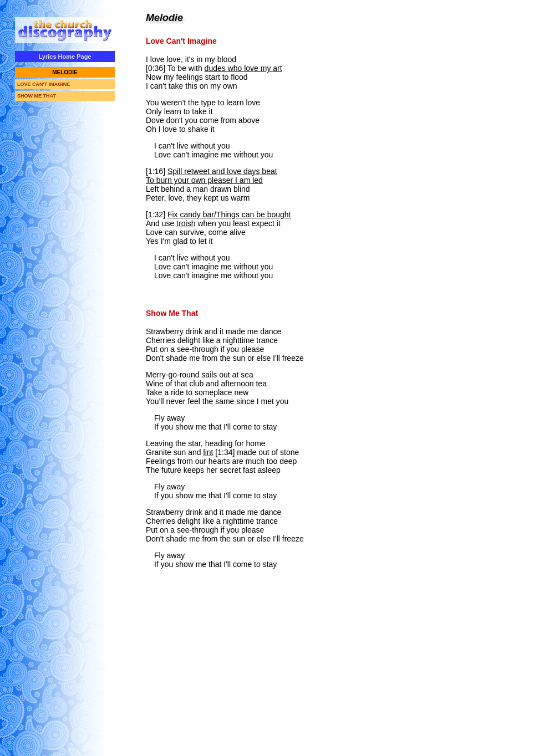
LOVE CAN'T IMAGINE (44, 84)
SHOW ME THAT (37, 96)
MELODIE (65, 72)
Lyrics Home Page (65, 57)
